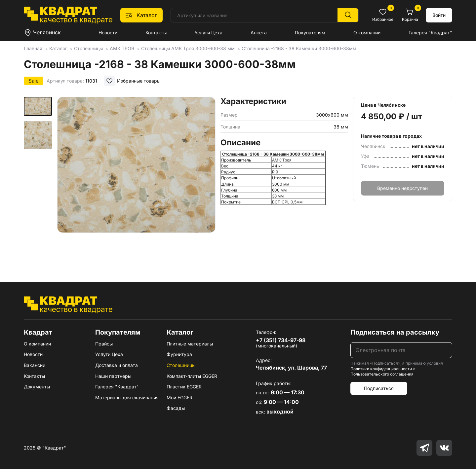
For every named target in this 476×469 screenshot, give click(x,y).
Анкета (259, 33)
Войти (439, 15)
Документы (37, 387)
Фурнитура (179, 354)
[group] (136, 180)
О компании (367, 33)
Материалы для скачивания (127, 397)
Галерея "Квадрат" (430, 33)
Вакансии (35, 365)
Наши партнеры (113, 376)
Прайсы (104, 344)
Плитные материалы (190, 344)
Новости (108, 33)
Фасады (176, 408)
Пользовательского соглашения (382, 374)
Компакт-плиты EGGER (192, 376)
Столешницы (181, 365)
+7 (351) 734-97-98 (281, 340)
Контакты (156, 33)
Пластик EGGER (184, 387)
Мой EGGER (179, 397)
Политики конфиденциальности (381, 369)
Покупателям (310, 33)
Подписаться (379, 388)
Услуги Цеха (209, 33)
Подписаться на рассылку (395, 332)
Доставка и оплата (117, 365)
